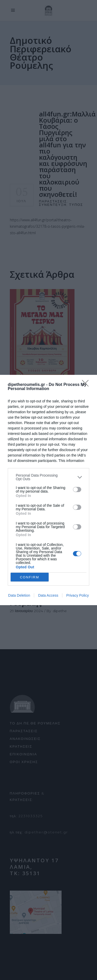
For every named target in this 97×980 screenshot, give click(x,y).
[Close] (87, 385)
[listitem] (48, 477)
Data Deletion (19, 595)
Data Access (48, 595)
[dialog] (48, 490)
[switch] (77, 489)
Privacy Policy (77, 595)
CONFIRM (30, 577)
